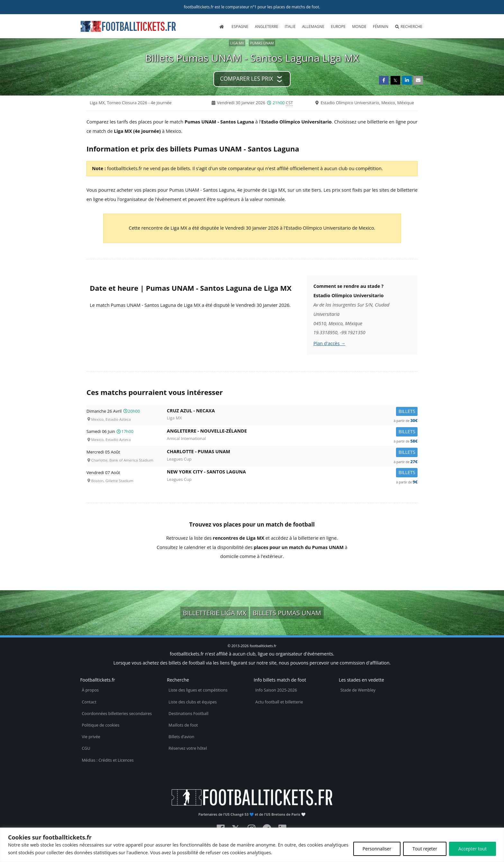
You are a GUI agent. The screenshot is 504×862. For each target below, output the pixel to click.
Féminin (381, 27)
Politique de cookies (100, 725)
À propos (90, 690)
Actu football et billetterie (279, 702)
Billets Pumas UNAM (287, 613)
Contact (89, 702)
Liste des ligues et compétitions (198, 690)
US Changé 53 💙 (239, 814)
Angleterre (267, 27)
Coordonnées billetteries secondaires (117, 714)
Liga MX (237, 43)
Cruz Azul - (292, 412)
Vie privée (91, 737)
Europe (338, 27)
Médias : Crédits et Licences (108, 760)
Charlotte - (292, 453)
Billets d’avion (181, 737)
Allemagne (313, 27)
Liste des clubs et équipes (193, 702)
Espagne (240, 27)
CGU (86, 748)
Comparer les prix (247, 79)
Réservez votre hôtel (188, 748)
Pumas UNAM (262, 43)
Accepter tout (473, 849)
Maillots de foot (183, 725)
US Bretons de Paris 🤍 (286, 814)
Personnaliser (377, 849)
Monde (359, 27)
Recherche (409, 27)
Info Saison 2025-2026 (276, 690)
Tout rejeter (425, 849)
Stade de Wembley (358, 690)
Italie (290, 27)
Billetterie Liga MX (215, 613)
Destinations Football (188, 714)
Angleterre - (292, 432)
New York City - (292, 473)
